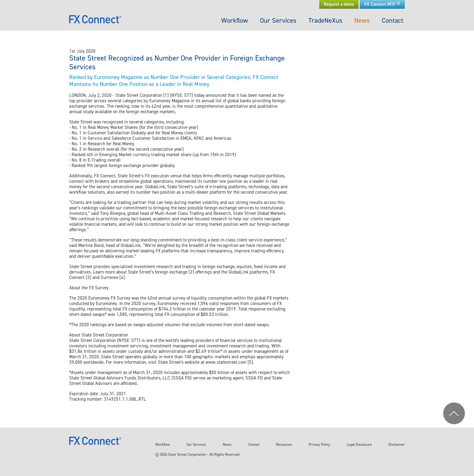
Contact (393, 20)
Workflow (235, 20)
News (362, 20)
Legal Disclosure (359, 445)
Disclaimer (397, 445)
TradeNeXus (325, 20)
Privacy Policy (319, 445)
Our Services (278, 20)
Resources (284, 445)
